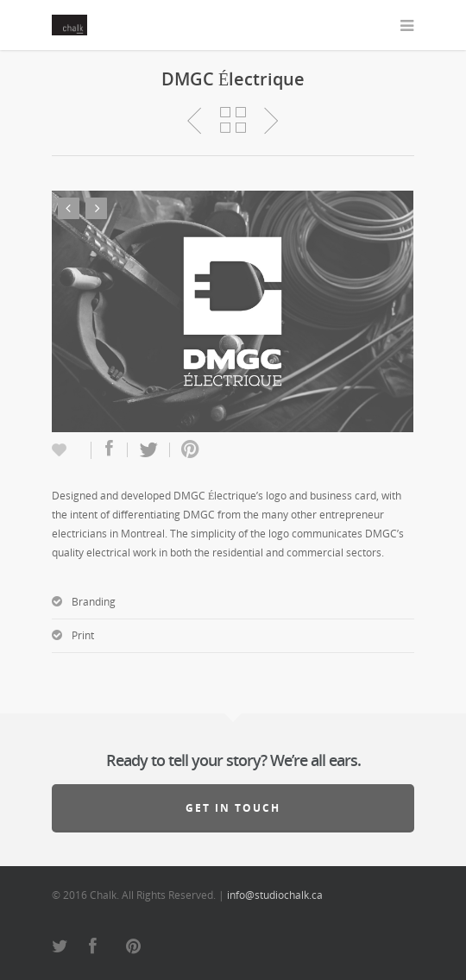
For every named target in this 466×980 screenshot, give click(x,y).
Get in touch (233, 808)
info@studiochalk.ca (275, 895)
